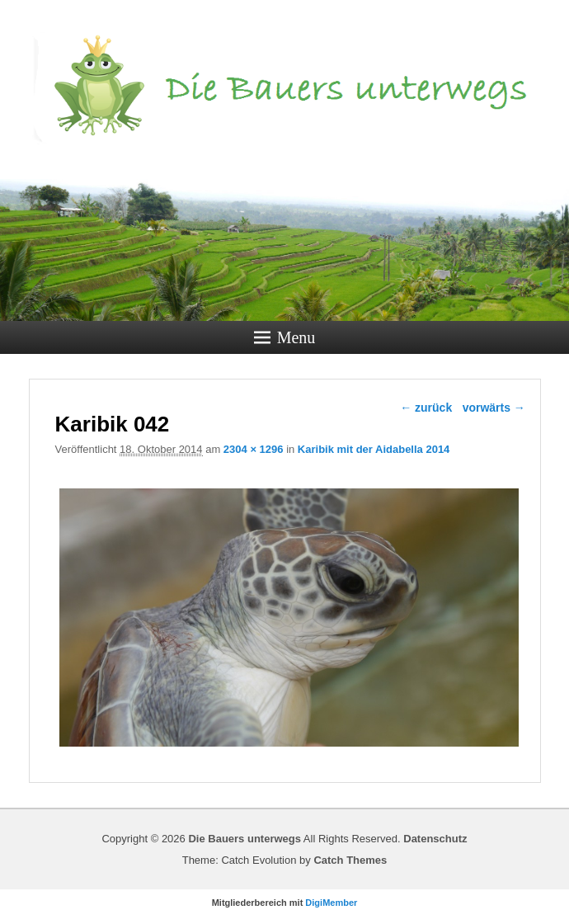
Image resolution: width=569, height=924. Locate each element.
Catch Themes (350, 860)
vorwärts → (494, 408)
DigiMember (331, 903)
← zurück (426, 408)
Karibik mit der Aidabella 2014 (374, 449)
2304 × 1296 (254, 449)
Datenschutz (435, 839)
